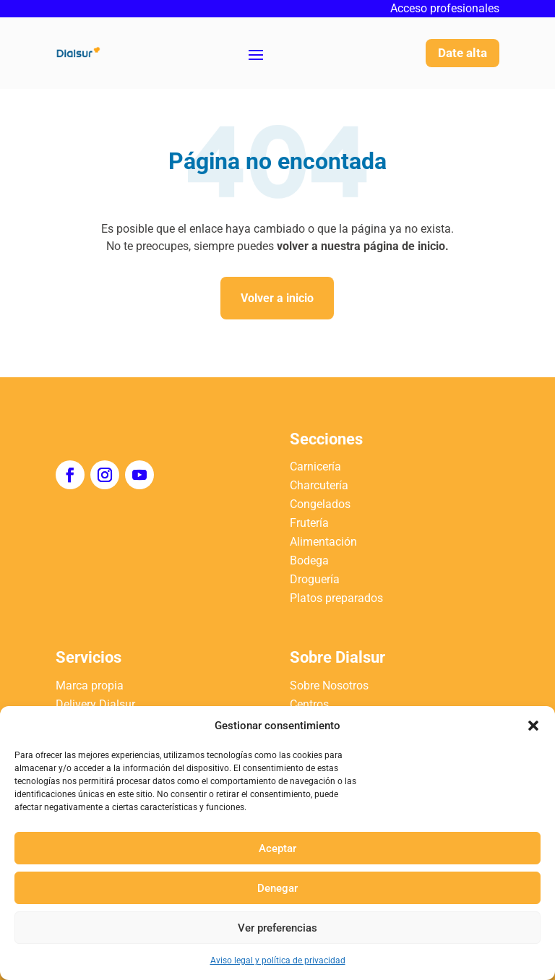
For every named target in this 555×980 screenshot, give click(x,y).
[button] (533, 726)
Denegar (277, 888)
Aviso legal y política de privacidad (278, 960)
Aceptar (277, 848)
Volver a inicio (277, 298)
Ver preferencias (277, 928)
